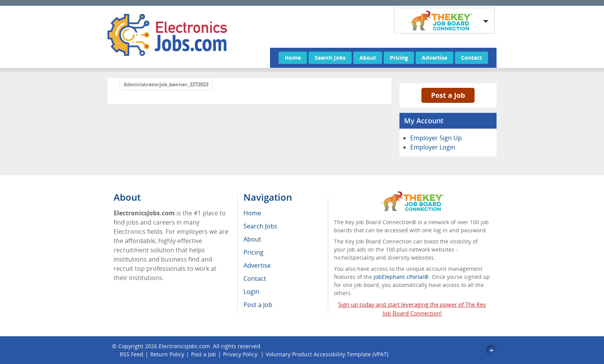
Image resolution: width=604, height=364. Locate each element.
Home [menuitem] (252, 213)
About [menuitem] (252, 239)
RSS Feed (132, 354)
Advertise (435, 58)
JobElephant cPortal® (401, 277)
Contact (471, 58)
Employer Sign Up (436, 138)
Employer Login (433, 147)
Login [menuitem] (251, 292)
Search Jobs (330, 58)
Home (293, 58)
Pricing (399, 58)
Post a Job (448, 95)
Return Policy (167, 354)
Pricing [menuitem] (253, 252)
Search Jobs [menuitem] (260, 226)
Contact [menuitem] (255, 278)
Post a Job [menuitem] (258, 305)
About (368, 58)
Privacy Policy (241, 354)
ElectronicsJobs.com (184, 346)
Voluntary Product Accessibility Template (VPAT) (327, 354)
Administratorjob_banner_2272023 (166, 84)
